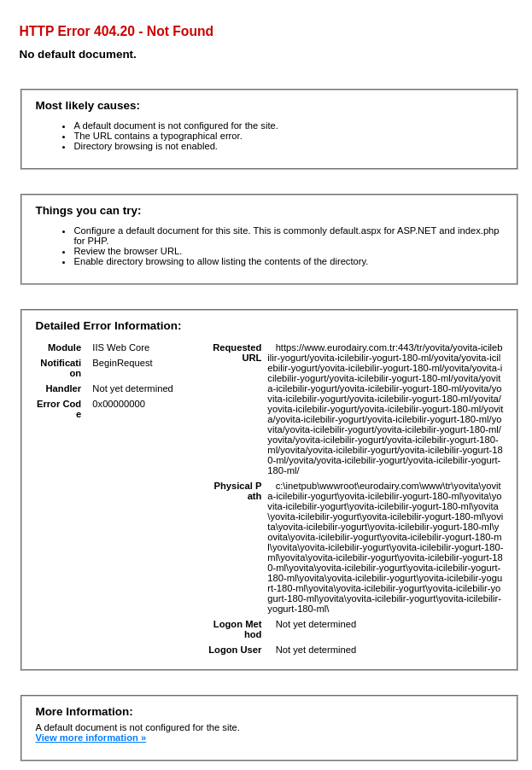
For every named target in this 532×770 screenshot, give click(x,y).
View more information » (91, 738)
